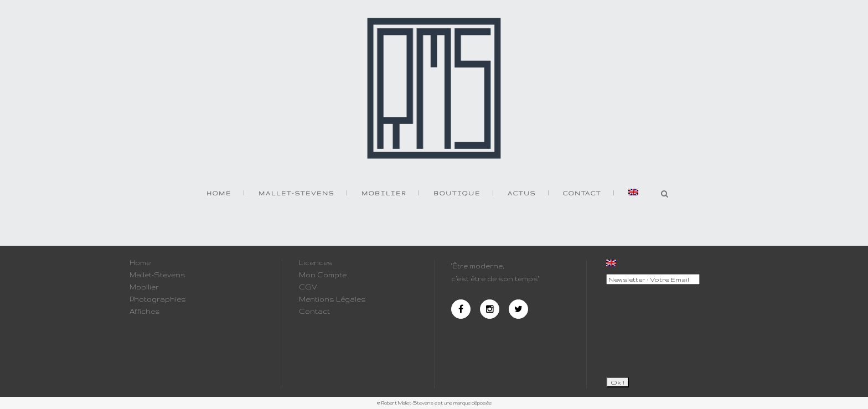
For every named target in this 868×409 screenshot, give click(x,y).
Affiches (145, 312)
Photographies (158, 299)
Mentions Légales (332, 299)
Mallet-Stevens (157, 275)
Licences (316, 263)
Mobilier (144, 287)
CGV (308, 287)
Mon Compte (323, 275)
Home (140, 263)
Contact (314, 312)
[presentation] (652, 326)
